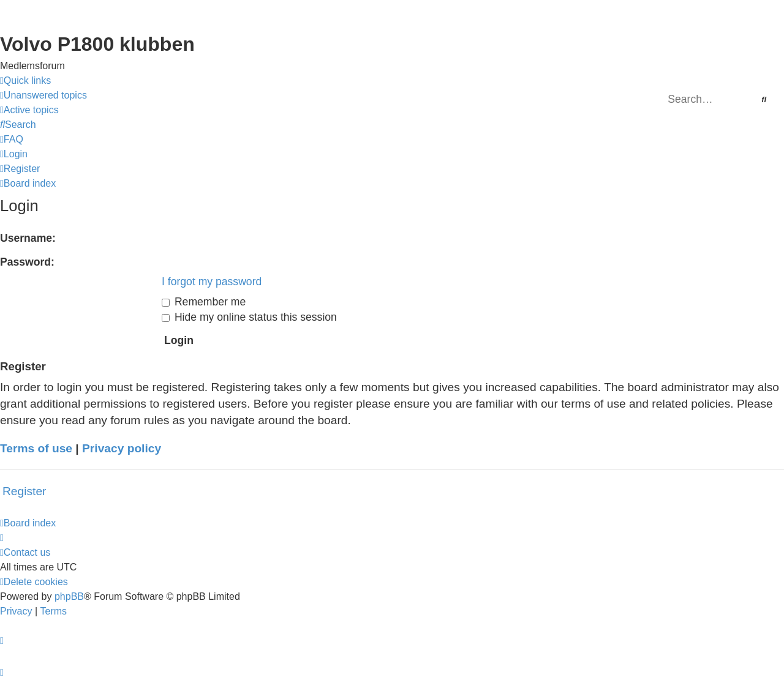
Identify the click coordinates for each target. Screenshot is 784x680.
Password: (27, 262)
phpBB (69, 596)
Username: (28, 238)
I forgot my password (212, 282)
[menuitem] (43, 95)
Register (24, 491)
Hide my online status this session (249, 317)
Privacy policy (122, 448)
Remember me (204, 302)
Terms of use (36, 448)
